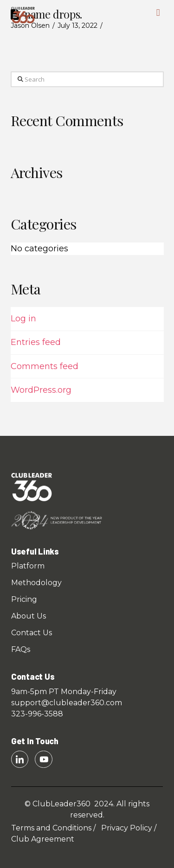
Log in (23, 319)
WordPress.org (41, 390)
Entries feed (36, 342)
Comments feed (45, 366)
